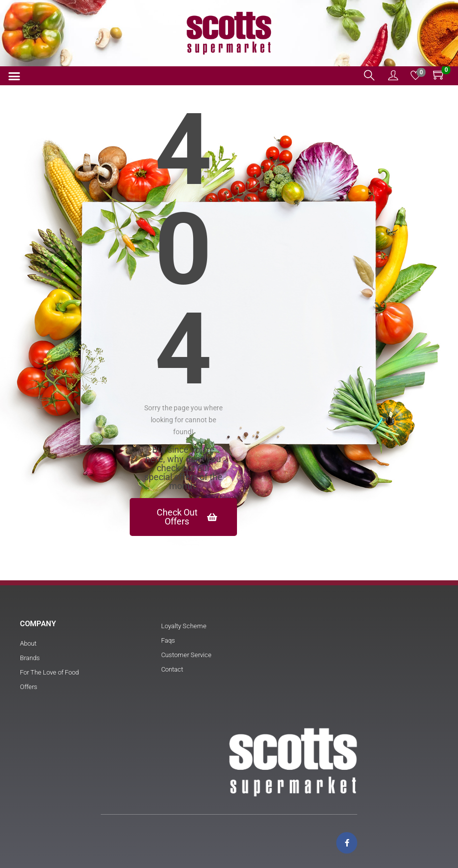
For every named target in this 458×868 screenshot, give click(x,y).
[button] (14, 76)
